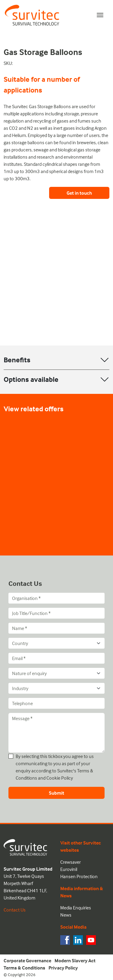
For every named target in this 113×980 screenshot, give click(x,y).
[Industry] (57, 688)
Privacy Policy (63, 968)
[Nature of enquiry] (57, 673)
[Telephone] (57, 703)
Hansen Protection (79, 876)
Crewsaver (71, 862)
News (66, 915)
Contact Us (15, 910)
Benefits (17, 360)
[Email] (57, 658)
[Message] (57, 733)
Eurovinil (69, 869)
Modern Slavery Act (75, 960)
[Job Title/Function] (57, 613)
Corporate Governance (27, 960)
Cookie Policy (60, 778)
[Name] (57, 628)
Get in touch (79, 193)
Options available (31, 379)
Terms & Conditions (24, 968)
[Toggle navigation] (100, 15)
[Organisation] (57, 598)
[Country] (57, 643)
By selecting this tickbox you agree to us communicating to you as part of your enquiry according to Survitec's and (55, 767)
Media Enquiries (76, 908)
